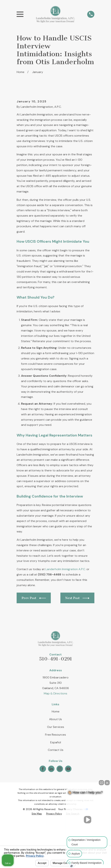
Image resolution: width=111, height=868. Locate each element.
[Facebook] (43, 809)
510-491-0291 (55, 699)
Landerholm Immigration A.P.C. (66, 610)
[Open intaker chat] (72, 866)
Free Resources (55, 775)
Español (56, 783)
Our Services (56, 768)
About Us (55, 760)
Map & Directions (55, 734)
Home (56, 752)
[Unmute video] (88, 820)
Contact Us (56, 791)
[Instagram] (60, 809)
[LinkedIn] (51, 809)
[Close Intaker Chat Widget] (107, 783)
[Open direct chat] (101, 783)
